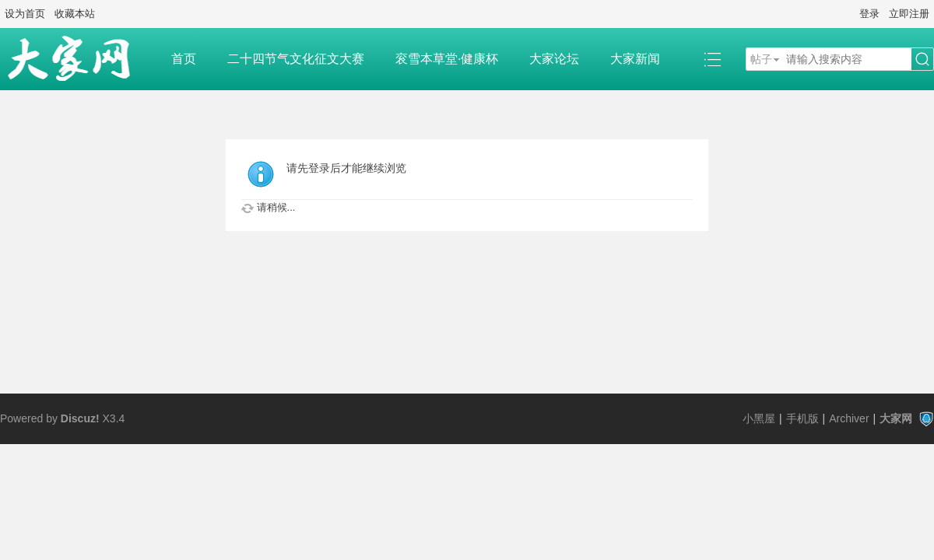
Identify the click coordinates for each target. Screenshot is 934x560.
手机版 (802, 418)
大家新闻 (635, 59)
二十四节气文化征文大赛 (296, 59)
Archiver (849, 418)
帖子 (761, 59)
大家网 (896, 418)
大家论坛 (554, 59)
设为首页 (25, 14)
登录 (869, 14)
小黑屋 (759, 418)
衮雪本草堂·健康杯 (447, 59)
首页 (184, 59)
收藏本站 (75, 14)
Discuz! (80, 418)
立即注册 (909, 14)
